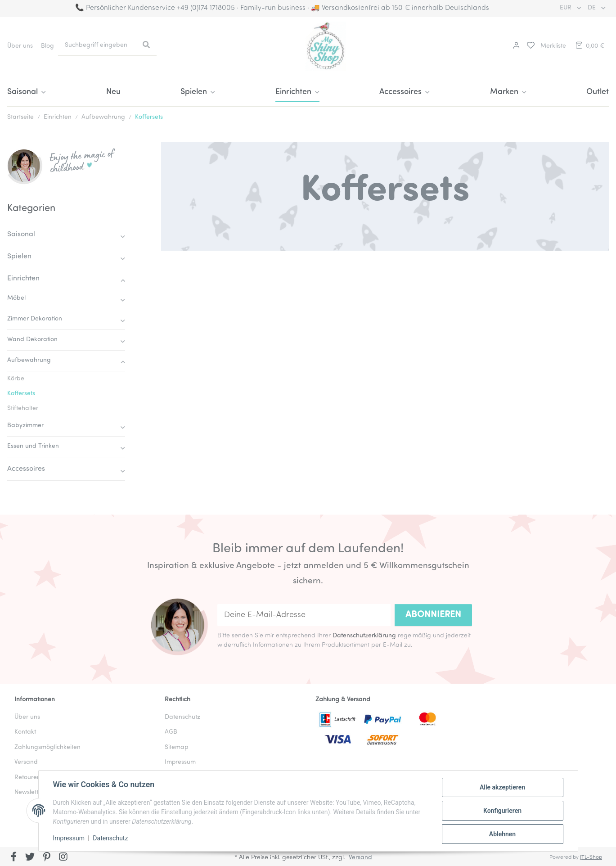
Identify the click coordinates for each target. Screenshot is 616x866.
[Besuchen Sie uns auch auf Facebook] (14, 857)
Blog (47, 46)
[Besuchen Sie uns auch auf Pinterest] (47, 857)
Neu (113, 92)
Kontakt (25, 732)
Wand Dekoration (32, 340)
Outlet (598, 92)
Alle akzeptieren (502, 787)
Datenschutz (110, 838)
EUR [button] (567, 8)
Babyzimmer (25, 426)
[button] (515, 46)
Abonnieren (433, 615)
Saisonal (21, 235)
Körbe (16, 379)
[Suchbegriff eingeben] (97, 45)
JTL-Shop (591, 857)
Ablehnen (502, 834)
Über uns (20, 46)
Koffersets (21, 394)
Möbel (16, 298)
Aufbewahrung (29, 360)
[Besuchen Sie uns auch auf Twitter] (30, 857)
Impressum (69, 838)
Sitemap (176, 747)
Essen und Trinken (33, 446)
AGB (171, 732)
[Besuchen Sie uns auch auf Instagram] (63, 857)
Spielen (19, 257)
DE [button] (593, 8)
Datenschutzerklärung (364, 636)
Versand (26, 762)
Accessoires (26, 469)
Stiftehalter (23, 408)
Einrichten (23, 279)
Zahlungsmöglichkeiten (47, 747)
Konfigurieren (502, 811)
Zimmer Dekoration (35, 319)
